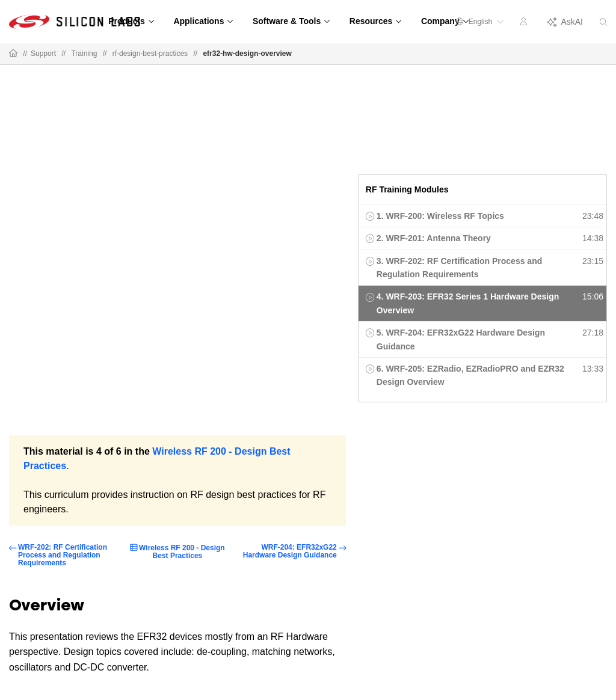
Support (43, 54)
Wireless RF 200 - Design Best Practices (182, 552)
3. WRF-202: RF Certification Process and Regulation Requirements (459, 268)
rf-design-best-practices (150, 54)
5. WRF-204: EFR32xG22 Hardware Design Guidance (461, 339)
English (480, 22)
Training (84, 54)
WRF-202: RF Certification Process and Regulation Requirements (63, 555)
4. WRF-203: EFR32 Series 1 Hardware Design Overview (468, 303)
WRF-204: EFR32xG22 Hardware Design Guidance (290, 551)
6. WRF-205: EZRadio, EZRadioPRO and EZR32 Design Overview (470, 375)
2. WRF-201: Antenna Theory (434, 238)
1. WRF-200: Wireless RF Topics (440, 216)
